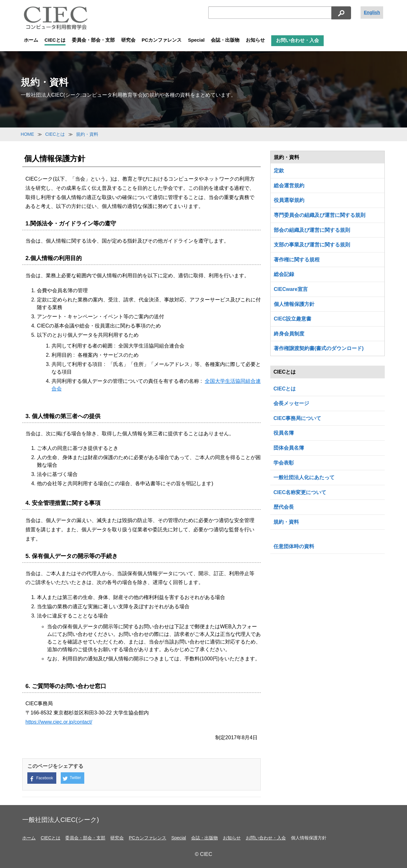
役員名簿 (284, 433)
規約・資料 (286, 522)
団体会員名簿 (289, 448)
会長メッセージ (291, 403)
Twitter (72, 778)
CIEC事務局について (297, 418)
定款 (279, 171)
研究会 (128, 40)
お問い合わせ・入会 (297, 40)
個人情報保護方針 (294, 304)
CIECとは (55, 40)
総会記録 (284, 274)
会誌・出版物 (225, 40)
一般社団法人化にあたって (304, 477)
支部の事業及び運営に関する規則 (312, 245)
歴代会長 (284, 507)
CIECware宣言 (291, 289)
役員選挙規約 (289, 200)
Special (196, 40)
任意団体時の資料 (294, 546)
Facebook (41, 778)
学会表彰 (284, 463)
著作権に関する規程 (297, 260)
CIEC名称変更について (300, 492)
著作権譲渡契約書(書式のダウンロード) (319, 348)
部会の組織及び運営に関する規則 (312, 230)
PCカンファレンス (162, 40)
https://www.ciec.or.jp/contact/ (59, 722)
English (372, 12)
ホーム (31, 40)
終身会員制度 (289, 334)
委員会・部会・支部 (93, 40)
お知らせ (255, 40)
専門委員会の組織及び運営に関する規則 (320, 215)
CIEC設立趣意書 (293, 319)
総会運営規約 (289, 186)
